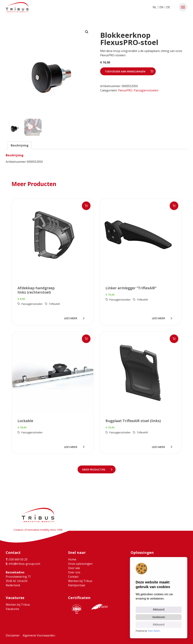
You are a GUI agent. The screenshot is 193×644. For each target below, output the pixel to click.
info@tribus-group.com (23, 564)
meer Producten (96, 470)
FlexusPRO (125, 90)
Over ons (74, 572)
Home (72, 559)
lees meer (72, 318)
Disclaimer (13, 635)
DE (168, 7)
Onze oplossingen (80, 564)
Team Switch (154, 631)
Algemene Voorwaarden (39, 635)
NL (155, 7)
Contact (73, 577)
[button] (183, 7)
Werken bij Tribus (80, 581)
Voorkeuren (159, 617)
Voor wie (74, 568)
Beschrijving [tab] (20, 145)
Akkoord (159, 609)
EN (161, 7)
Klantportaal (77, 585)
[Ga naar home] (17, 7)
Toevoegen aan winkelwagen (125, 71)
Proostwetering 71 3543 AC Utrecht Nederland (18, 581)
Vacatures (12, 609)
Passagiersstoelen (146, 90)
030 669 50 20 (17, 559)
